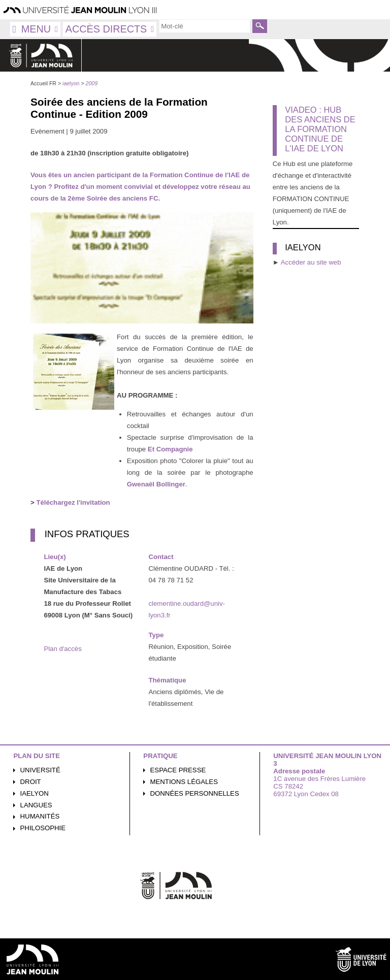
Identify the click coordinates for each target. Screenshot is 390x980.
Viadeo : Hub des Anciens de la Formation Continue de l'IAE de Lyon (320, 129)
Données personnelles (195, 793)
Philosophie (43, 828)
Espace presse (178, 770)
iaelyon (35, 793)
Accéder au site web (311, 262)
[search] (205, 26)
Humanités (40, 816)
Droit (31, 782)
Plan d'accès (62, 649)
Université (40, 770)
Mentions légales (184, 782)
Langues (36, 805)
